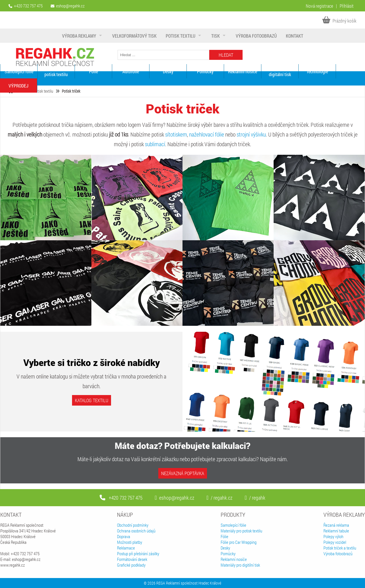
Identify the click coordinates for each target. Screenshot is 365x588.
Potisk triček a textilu (340, 548)
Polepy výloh (333, 536)
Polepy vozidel (335, 542)
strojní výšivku (251, 134)
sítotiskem (176, 134)
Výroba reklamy (79, 36)
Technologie (317, 71)
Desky (168, 71)
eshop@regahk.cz (70, 6)
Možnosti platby (130, 542)
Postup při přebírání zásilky (138, 554)
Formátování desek (132, 559)
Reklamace (126, 548)
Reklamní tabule (336, 531)
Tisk (216, 36)
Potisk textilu (181, 36)
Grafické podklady (131, 565)
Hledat (226, 55)
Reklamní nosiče (243, 71)
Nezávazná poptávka (183, 473)
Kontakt (295, 36)
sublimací (155, 144)
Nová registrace (319, 6)
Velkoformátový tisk (134, 36)
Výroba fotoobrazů (256, 36)
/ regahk (255, 498)
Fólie (94, 71)
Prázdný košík (339, 21)
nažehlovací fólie (207, 134)
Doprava (124, 536)
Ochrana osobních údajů (136, 531)
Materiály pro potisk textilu (56, 71)
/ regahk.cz (219, 498)
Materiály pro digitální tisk (280, 71)
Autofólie (131, 71)
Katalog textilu (92, 400)
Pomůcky (205, 71)
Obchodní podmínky (133, 525)
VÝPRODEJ (19, 86)
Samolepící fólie (19, 71)
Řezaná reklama (336, 525)
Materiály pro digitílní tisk (240, 565)
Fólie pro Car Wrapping (239, 542)
